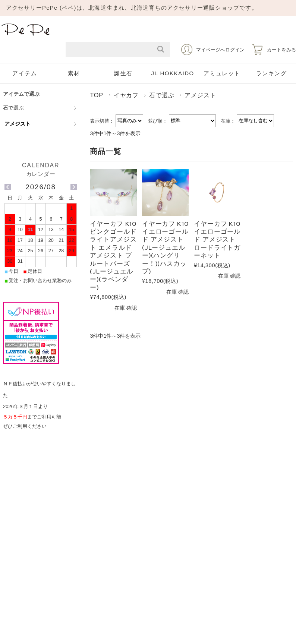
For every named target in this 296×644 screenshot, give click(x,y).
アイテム (25, 73)
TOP (96, 95)
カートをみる (281, 50)
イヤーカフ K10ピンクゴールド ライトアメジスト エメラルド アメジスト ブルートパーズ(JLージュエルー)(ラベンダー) (113, 255)
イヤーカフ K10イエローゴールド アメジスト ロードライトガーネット (217, 239)
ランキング (272, 73)
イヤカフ (126, 95)
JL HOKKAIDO (173, 73)
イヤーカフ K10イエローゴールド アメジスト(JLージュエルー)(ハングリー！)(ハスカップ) (165, 247)
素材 (74, 73)
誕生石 (123, 73)
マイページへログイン (220, 50)
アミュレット (222, 73)
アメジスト (18, 124)
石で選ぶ (162, 95)
